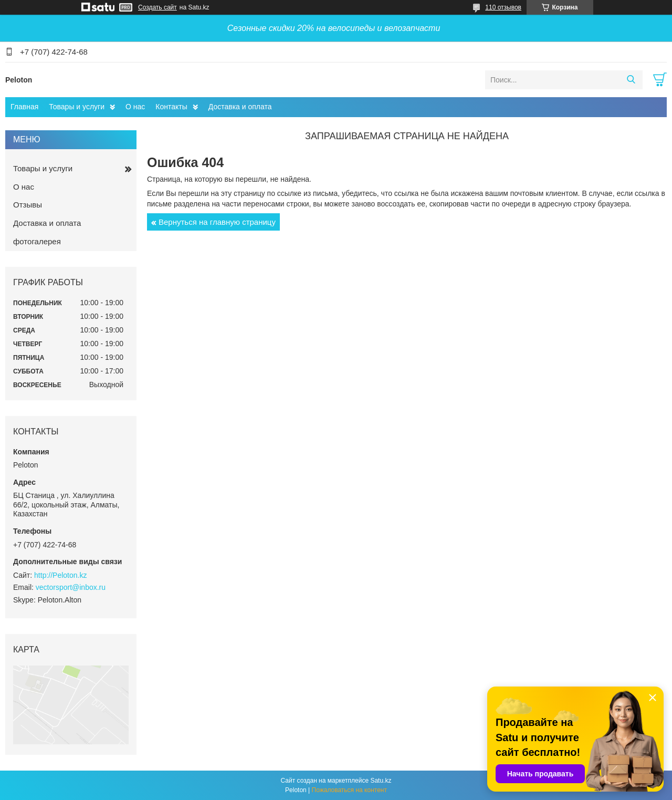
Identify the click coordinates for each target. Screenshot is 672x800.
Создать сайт (157, 7)
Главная (24, 107)
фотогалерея (37, 241)
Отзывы (28, 205)
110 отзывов (503, 7)
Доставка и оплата (240, 107)
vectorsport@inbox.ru (71, 587)
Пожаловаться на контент (349, 790)
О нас (135, 107)
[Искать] (631, 80)
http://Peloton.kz (60, 575)
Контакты (171, 107)
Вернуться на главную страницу (217, 222)
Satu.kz (381, 781)
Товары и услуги (77, 107)
